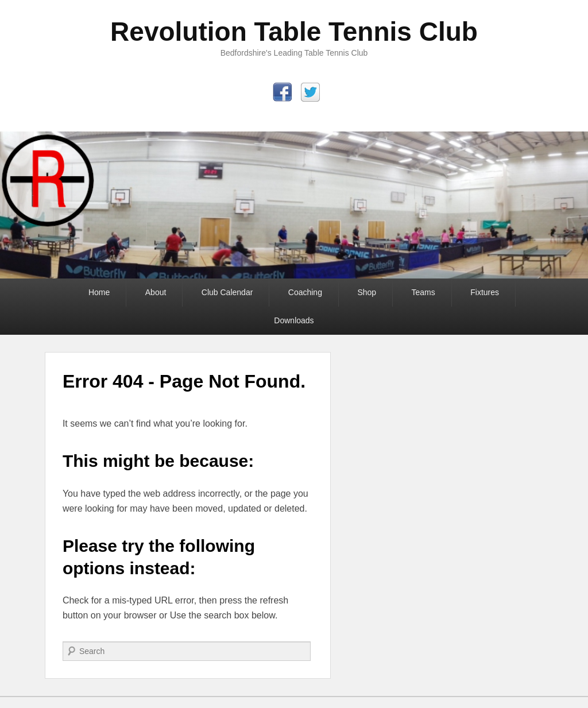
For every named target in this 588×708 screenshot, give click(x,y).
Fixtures (485, 292)
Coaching (305, 292)
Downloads (294, 320)
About (156, 292)
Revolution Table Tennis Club (294, 32)
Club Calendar (227, 292)
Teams (423, 292)
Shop (367, 292)
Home (99, 292)
